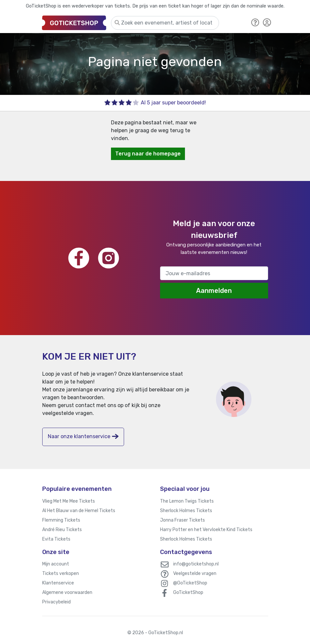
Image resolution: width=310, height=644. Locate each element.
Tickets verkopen (61, 573)
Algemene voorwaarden (67, 592)
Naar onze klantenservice (83, 436)
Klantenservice (58, 583)
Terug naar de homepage (148, 154)
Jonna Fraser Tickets (182, 520)
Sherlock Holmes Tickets (186, 511)
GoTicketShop (188, 592)
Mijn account (56, 564)
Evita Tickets (56, 539)
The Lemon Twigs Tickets (187, 501)
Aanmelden (214, 291)
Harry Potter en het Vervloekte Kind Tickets (206, 530)
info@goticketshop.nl (196, 564)
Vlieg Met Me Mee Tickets (69, 501)
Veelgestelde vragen (195, 573)
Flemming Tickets (61, 520)
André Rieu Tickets (62, 530)
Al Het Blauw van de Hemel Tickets (79, 511)
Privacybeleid (56, 602)
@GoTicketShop (190, 583)
